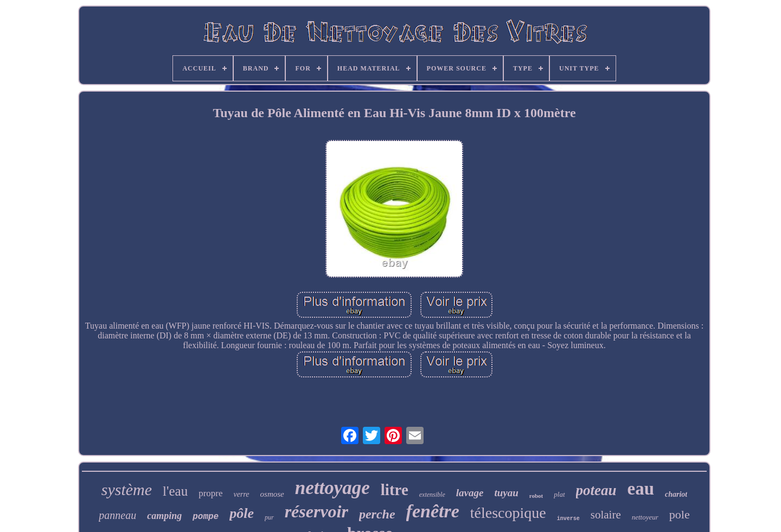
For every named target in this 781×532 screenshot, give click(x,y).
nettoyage (332, 488)
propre (210, 493)
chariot (676, 494)
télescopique (508, 513)
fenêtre (433, 511)
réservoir (316, 511)
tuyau (506, 493)
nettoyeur (645, 517)
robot (536, 496)
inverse (568, 519)
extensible (432, 495)
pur (269, 517)
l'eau (175, 491)
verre (242, 494)
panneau (117, 515)
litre (395, 490)
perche (377, 514)
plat (559, 494)
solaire (606, 515)
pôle (242, 513)
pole (680, 514)
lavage (470, 493)
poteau (596, 490)
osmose (272, 494)
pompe (206, 517)
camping (164, 516)
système (127, 489)
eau (641, 489)
